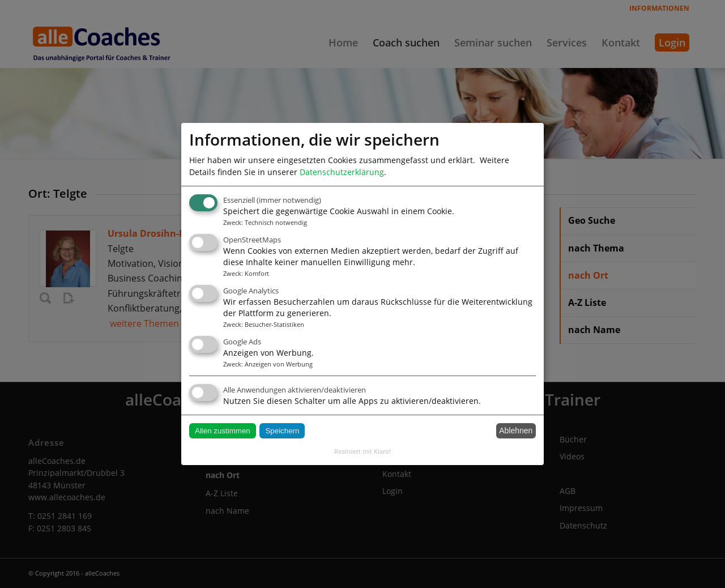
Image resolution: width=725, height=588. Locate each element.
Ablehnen (516, 431)
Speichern (282, 431)
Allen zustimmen (223, 431)
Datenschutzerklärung (342, 172)
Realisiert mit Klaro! (362, 451)
